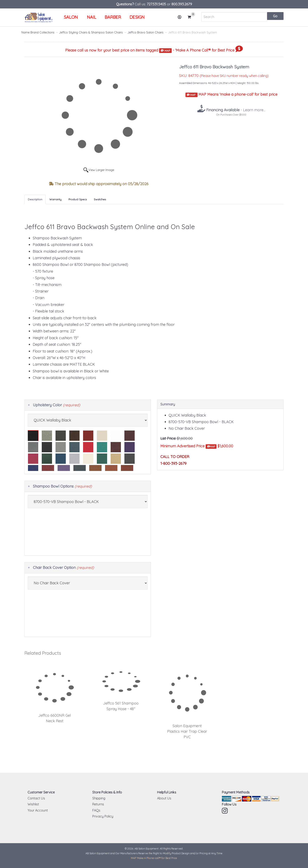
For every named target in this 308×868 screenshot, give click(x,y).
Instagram (225, 811)
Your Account (38, 810)
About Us (164, 798)
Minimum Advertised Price (188, 446)
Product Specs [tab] (78, 199)
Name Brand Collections (38, 32)
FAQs (96, 810)
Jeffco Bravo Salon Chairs (145, 32)
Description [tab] (35, 199)
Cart (191, 17)
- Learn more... (235, 110)
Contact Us (36, 798)
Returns (98, 804)
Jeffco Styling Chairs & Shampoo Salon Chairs (91, 32)
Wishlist (33, 804)
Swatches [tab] (100, 199)
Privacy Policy (103, 816)
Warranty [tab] (55, 199)
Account (181, 19)
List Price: (168, 438)
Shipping (99, 798)
